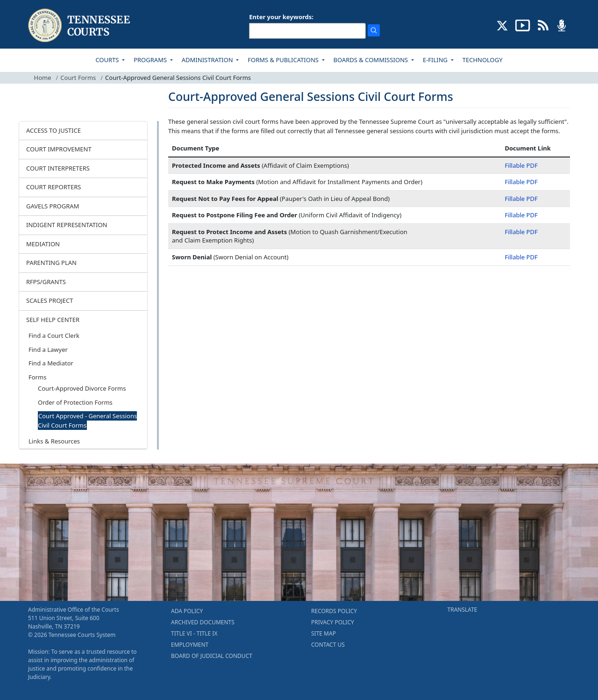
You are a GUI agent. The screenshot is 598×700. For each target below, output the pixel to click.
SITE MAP (324, 633)
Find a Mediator (51, 363)
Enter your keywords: (281, 17)
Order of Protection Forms (75, 402)
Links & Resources (54, 441)
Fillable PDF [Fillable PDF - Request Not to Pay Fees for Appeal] (521, 199)
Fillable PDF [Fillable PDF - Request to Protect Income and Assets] (521, 232)
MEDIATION (43, 244)
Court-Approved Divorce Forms (82, 388)
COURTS (108, 60)
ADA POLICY (187, 611)
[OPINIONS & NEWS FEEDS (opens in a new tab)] (543, 25)
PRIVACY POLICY (333, 622)
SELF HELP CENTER (53, 320)
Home (43, 78)
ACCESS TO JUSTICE (53, 130)
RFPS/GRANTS (46, 282)
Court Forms (78, 78)
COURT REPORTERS (53, 187)
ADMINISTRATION (208, 60)
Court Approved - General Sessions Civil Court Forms (87, 421)
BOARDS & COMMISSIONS (372, 60)
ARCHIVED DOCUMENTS (203, 622)
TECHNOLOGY (483, 60)
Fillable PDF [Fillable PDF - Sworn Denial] (521, 257)
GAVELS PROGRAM (53, 206)
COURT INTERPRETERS (58, 168)
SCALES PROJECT (50, 300)
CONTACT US (328, 645)
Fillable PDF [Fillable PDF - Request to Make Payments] (521, 182)
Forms (37, 377)
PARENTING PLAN (51, 263)
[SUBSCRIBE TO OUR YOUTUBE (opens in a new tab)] (523, 25)
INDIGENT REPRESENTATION (67, 225)
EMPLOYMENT (190, 645)
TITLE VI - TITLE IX (194, 633)
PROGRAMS (151, 60)
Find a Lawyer (48, 350)
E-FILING (436, 60)
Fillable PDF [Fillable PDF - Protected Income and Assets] (521, 165)
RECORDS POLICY (334, 611)
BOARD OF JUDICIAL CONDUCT (212, 656)
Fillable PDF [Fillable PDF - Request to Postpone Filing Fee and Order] (521, 215)
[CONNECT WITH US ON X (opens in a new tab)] (502, 25)
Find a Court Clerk (54, 336)
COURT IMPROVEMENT (59, 149)
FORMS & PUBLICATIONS (284, 60)
